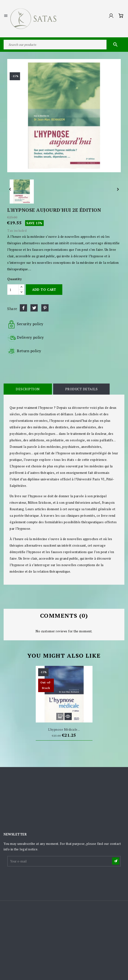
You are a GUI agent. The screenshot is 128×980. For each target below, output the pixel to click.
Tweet (34, 308)
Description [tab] (28, 389)
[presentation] (44, 879)
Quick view (68, 716)
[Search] (64, 45)
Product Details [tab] (82, 389)
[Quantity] (13, 290)
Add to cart (44, 290)
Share (23, 308)
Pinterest (45, 308)
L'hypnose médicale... (64, 729)
